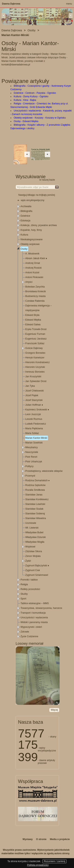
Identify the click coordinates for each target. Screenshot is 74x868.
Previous (4, 16)
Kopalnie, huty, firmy (31, 230)
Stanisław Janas (34, 495)
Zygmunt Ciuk (33, 570)
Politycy (29, 466)
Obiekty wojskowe (30, 244)
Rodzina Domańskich (37, 480)
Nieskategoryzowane (31, 239)
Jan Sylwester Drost (36, 381)
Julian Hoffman (34, 405)
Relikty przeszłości (30, 589)
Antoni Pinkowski (34, 277)
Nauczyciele (32, 452)
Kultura (24, 235)
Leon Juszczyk (33, 414)
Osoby (24, 249)
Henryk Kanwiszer (35, 358)
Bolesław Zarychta (35, 287)
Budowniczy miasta (35, 296)
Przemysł (30, 476)
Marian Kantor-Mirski (36, 438)
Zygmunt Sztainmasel (37, 575)
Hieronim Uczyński (35, 367)
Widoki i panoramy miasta (34, 622)
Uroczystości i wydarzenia (34, 618)
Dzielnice (25, 216)
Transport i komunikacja (33, 613)
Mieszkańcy (31, 447)
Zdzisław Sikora (34, 551)
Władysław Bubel (34, 532)
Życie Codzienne (29, 636)
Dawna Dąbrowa (11, 4)
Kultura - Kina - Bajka (25, 100)
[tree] (37, 421)
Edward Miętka (33, 320)
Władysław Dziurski (35, 537)
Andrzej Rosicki (33, 268)
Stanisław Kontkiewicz (37, 499)
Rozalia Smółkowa (35, 490)
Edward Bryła (32, 315)
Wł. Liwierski (32, 528)
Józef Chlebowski (34, 391)
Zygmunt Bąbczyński (37, 566)
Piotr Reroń (31, 457)
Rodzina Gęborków (35, 485)
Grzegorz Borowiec (35, 353)
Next (71, 16)
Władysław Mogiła (35, 542)
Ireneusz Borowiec (35, 372)
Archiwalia (26, 206)
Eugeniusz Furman (35, 334)
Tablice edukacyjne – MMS (35, 603)
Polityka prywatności (38, 865)
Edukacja (25, 221)
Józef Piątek (32, 395)
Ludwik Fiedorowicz (36, 424)
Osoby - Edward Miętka (26, 121)
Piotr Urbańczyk (34, 462)
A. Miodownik (32, 254)
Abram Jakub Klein (36, 258)
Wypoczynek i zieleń (31, 627)
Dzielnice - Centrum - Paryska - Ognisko (35, 93)
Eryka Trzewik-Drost (36, 329)
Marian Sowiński (34, 443)
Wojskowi (30, 547)
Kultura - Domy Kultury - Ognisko (31, 96)
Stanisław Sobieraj (35, 514)
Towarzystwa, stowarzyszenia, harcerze (41, 608)
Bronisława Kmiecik (36, 291)
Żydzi (28, 561)
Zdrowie (25, 632)
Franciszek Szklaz (35, 343)
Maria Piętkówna (34, 428)
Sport (23, 599)
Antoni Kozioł (32, 273)
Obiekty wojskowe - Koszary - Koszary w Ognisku (40, 118)
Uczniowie (31, 523)
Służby (24, 594)
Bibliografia (26, 211)
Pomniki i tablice (29, 580)
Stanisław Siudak (34, 509)
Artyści (29, 282)
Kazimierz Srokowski (37, 410)
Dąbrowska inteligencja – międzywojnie (38, 308)
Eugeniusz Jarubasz (36, 339)
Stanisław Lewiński (35, 504)
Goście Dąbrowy (34, 348)
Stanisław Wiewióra (36, 518)
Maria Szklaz (32, 433)
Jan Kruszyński (33, 377)
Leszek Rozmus (34, 419)
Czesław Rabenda (35, 301)
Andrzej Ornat (33, 263)
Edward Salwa (33, 325)
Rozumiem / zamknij (54, 861)
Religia (24, 584)
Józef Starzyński (34, 400)
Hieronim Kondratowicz (37, 362)
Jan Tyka (30, 386)
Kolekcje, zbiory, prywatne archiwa (39, 225)
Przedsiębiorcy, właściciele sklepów (44, 471)
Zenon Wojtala (33, 556)
